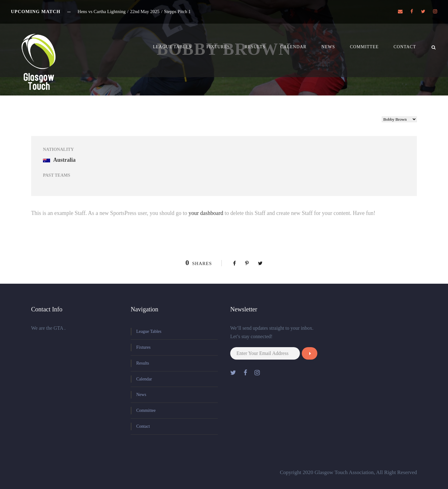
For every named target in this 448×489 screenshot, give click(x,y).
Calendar (293, 47)
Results (255, 47)
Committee (364, 47)
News (328, 47)
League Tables (172, 47)
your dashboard (206, 213)
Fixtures (218, 47)
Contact (405, 47)
